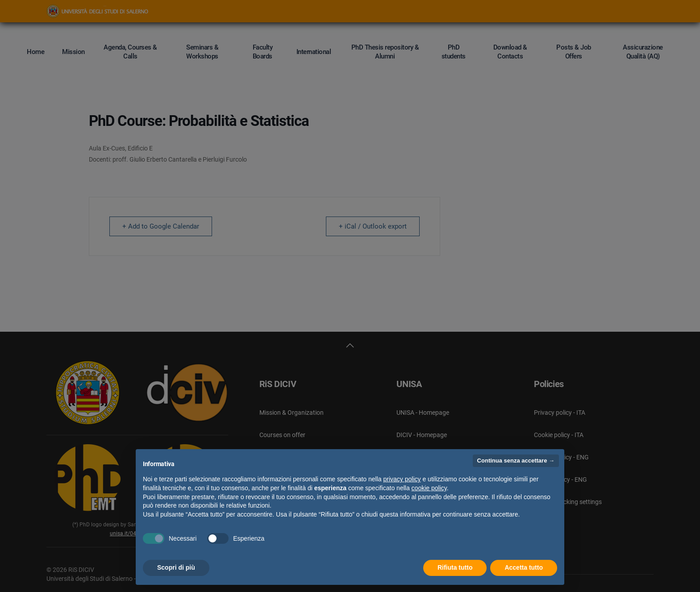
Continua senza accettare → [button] (516, 461)
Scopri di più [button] (176, 567)
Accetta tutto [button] (524, 567)
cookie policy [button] (429, 488)
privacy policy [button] (402, 479)
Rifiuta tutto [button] (455, 567)
